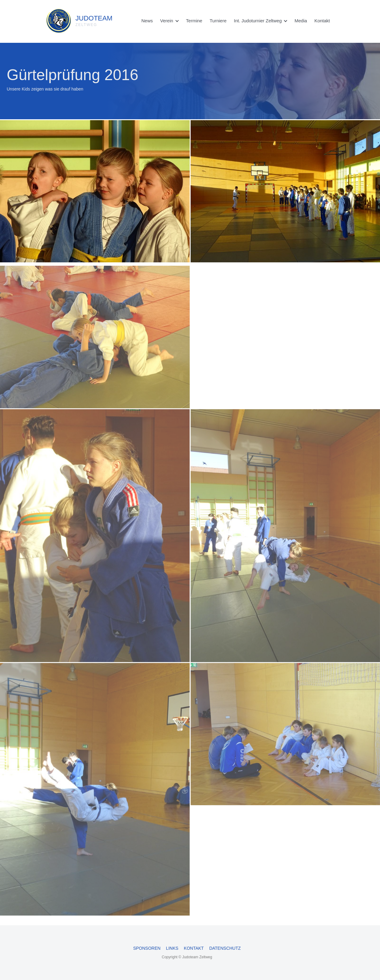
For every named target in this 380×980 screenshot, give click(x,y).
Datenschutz (225, 948)
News (147, 21)
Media (301, 21)
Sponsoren (147, 948)
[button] (169, 21)
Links (172, 948)
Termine (194, 21)
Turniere (218, 21)
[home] (65, 19)
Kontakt (322, 21)
